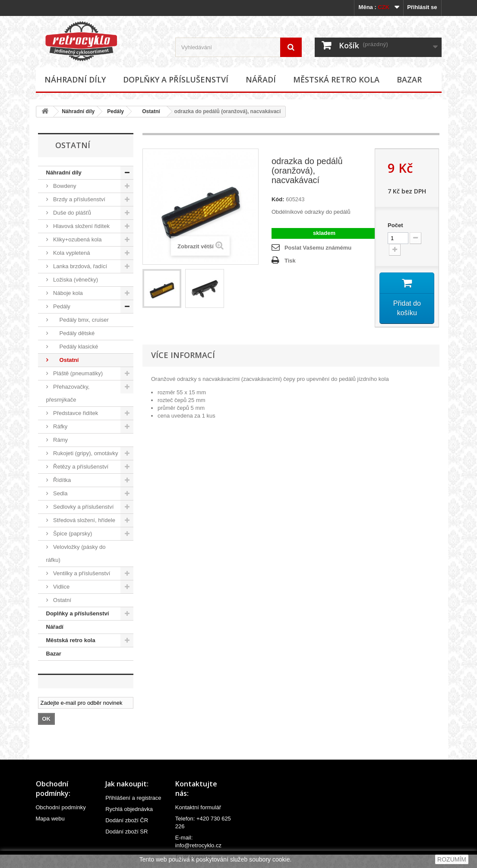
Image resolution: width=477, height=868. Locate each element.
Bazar (409, 79)
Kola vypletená (71, 253)
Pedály (115, 111)
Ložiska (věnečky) (75, 280)
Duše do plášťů (72, 213)
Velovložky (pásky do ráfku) (76, 553)
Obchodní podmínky (61, 807)
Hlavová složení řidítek (81, 226)
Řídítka (62, 480)
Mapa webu (50, 819)
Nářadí (261, 79)
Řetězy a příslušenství (80, 467)
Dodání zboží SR (126, 832)
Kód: (278, 199)
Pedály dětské (73, 333)
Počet (395, 225)
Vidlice (61, 587)
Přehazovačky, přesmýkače (68, 393)
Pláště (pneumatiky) (77, 373)
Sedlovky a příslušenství (83, 507)
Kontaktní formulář (198, 807)
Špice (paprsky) (72, 534)
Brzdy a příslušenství (79, 199)
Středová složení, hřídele (84, 520)
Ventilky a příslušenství (81, 573)
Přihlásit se (422, 7)
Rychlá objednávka (129, 809)
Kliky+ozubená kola (77, 239)
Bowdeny (64, 186)
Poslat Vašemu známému (318, 248)
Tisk (290, 261)
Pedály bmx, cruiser (80, 320)
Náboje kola (67, 293)
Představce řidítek (75, 413)
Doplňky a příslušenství (176, 79)
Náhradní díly (75, 79)
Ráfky (60, 426)
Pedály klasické (75, 347)
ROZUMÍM (452, 859)
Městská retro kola (336, 79)
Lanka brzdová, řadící (80, 266)
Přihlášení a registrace (133, 798)
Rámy (60, 440)
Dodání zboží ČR (127, 820)
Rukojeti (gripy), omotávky (85, 453)
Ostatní (148, 111)
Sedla (60, 493)
